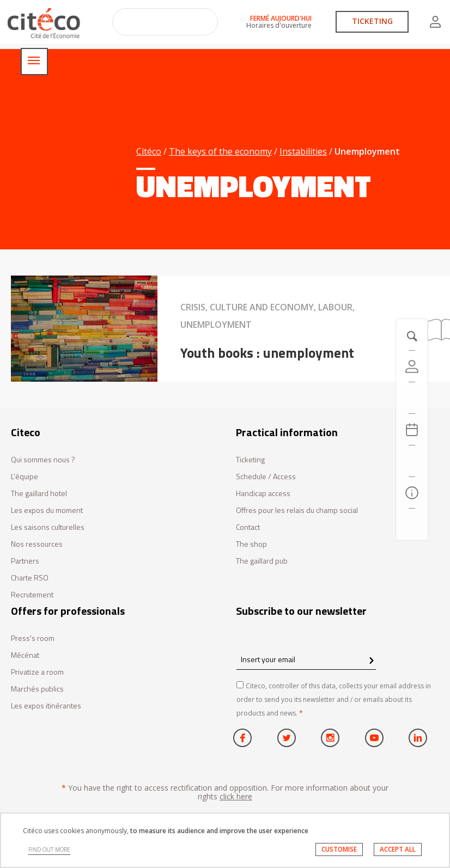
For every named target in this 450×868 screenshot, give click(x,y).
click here (236, 796)
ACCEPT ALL (398, 849)
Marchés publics (37, 689)
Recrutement (32, 595)
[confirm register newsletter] (371, 661)
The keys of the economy (220, 151)
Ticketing (250, 460)
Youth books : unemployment (267, 353)
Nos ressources (37, 544)
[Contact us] (412, 524)
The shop (251, 544)
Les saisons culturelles (48, 527)
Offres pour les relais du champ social (297, 511)
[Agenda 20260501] (412, 430)
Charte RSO (30, 578)
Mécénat (25, 655)
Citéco (149, 151)
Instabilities (303, 151)
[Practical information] (412, 493)
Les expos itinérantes (46, 706)
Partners (25, 561)
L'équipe (25, 477)
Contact (248, 527)
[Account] (412, 366)
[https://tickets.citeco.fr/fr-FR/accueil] (412, 398)
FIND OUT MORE (49, 849)
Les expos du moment (47, 511)
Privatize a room (37, 672)
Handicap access (263, 494)
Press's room (33, 638)
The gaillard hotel (39, 494)
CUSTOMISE (339, 849)
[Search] (412, 461)
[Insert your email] (306, 659)
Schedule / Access (266, 477)
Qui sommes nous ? (43, 460)
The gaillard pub (262, 561)
